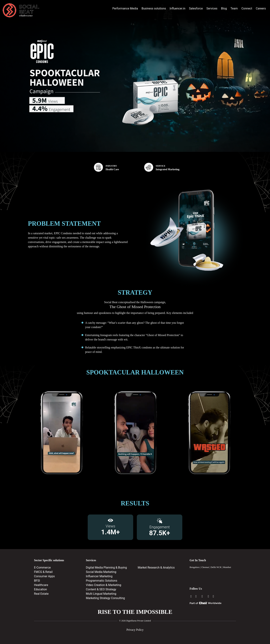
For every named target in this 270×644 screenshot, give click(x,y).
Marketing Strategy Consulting (105, 598)
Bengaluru (194, 567)
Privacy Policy (135, 630)
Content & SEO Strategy (101, 589)
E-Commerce (42, 568)
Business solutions (154, 8)
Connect (247, 8)
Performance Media (125, 8)
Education (40, 589)
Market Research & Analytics (156, 568)
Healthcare (41, 585)
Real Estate (41, 594)
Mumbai (227, 567)
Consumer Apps (44, 576)
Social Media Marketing (101, 572)
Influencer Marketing (99, 576)
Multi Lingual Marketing (101, 594)
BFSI (37, 581)
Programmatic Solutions (102, 581)
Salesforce (196, 8)
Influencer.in (177, 8)
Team (234, 8)
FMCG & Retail (43, 572)
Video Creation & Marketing (104, 585)
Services (212, 8)
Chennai (205, 567)
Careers (261, 8)
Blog (224, 8)
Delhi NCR (216, 567)
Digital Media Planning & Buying (106, 568)
